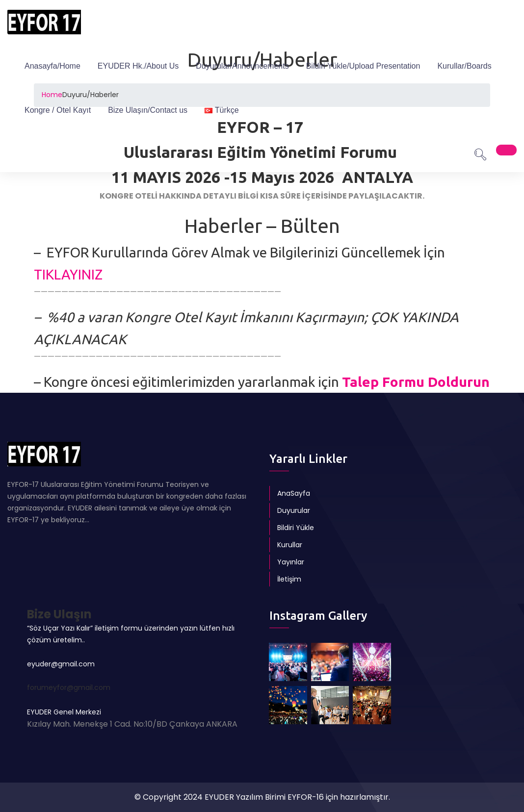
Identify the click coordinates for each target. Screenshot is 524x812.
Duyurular (294, 510)
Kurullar (290, 545)
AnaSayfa (294, 493)
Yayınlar (291, 562)
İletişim (289, 579)
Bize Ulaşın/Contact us (148, 110)
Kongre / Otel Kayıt (58, 110)
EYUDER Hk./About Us (138, 66)
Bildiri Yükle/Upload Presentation (363, 66)
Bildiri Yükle (296, 528)
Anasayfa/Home (52, 66)
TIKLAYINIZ (68, 274)
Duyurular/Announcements (242, 66)
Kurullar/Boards (464, 66)
